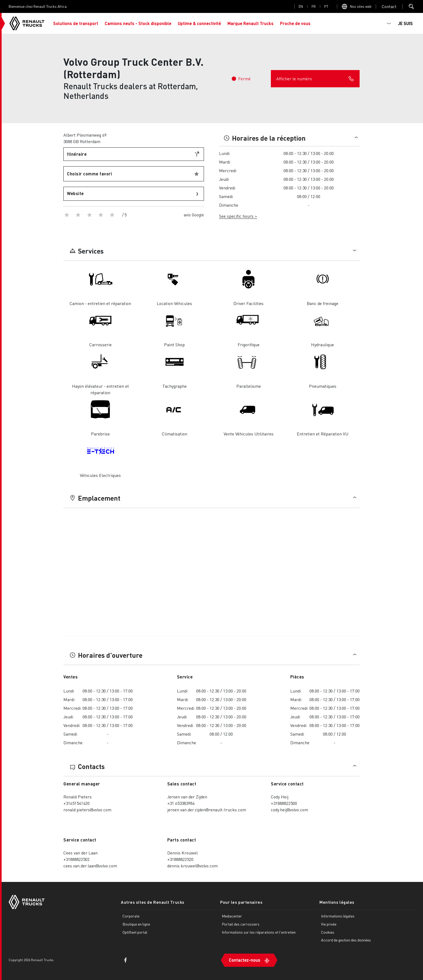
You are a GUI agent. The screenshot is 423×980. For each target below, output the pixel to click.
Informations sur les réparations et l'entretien (259, 932)
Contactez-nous (245, 960)
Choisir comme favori (89, 174)
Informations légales (338, 916)
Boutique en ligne (136, 924)
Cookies (328, 932)
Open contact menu (389, 6)
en (301, 6)
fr (314, 6)
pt (326, 6)
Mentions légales (337, 902)
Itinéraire (77, 154)
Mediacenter (232, 916)
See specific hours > (238, 216)
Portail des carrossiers (241, 924)
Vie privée (329, 924)
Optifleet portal (135, 932)
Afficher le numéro (315, 79)
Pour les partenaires (241, 902)
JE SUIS (405, 23)
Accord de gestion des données (346, 940)
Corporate (131, 916)
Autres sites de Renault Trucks (153, 902)
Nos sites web (361, 6)
